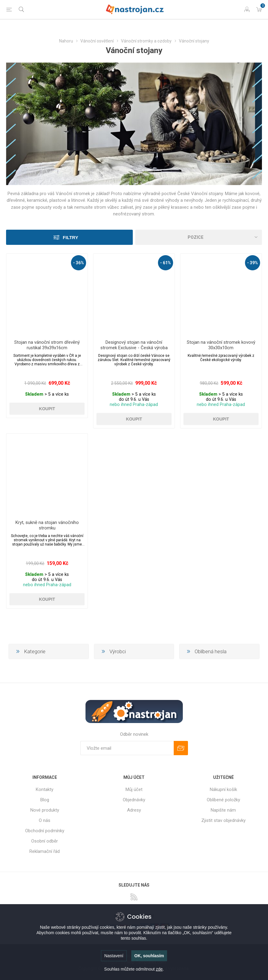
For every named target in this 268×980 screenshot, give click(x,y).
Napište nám (223, 810)
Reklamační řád (45, 851)
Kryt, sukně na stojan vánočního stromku (47, 525)
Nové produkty (45, 810)
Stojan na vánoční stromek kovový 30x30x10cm (221, 345)
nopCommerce (146, 956)
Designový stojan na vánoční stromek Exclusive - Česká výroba (134, 345)
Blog (45, 800)
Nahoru (66, 41)
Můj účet (134, 789)
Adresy (134, 810)
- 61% (166, 263)
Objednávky (134, 800)
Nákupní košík (223, 789)
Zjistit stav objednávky (223, 820)
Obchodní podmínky (45, 831)
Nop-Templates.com (146, 962)
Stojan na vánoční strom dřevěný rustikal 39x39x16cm (47, 345)
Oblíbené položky (223, 800)
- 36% (79, 263)
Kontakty (45, 789)
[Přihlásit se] (127, 748)
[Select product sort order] (199, 237)
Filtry (70, 237)
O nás (45, 820)
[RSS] (134, 897)
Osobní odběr (45, 841)
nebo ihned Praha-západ (134, 405)
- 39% (253, 263)
